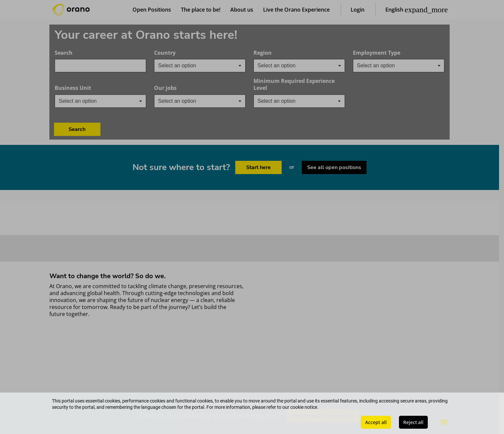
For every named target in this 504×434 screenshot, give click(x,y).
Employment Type (377, 54)
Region (263, 54)
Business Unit (94, 89)
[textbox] (182, 66)
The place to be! (201, 10)
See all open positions (335, 140)
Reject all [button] (413, 422)
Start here (258, 140)
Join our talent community (323, 389)
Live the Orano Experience (296, 10)
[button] (417, 10)
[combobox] (100, 66)
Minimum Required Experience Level (294, 85)
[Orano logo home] (71, 10)
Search (64, 54)
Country (186, 54)
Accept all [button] (376, 422)
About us (242, 10)
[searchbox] (291, 66)
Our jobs (187, 89)
